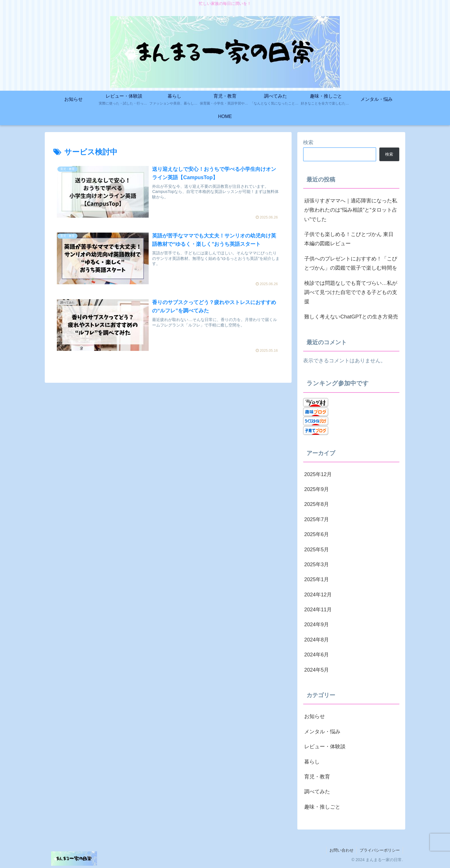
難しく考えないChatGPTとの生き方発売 (351, 317)
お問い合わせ (342, 850)
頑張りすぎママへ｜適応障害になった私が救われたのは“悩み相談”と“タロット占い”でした (351, 210)
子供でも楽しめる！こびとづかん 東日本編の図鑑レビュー (349, 239)
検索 (308, 142)
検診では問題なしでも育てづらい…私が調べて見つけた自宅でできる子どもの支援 (351, 292)
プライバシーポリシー (380, 850)
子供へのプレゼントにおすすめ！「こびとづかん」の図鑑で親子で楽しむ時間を (351, 263)
